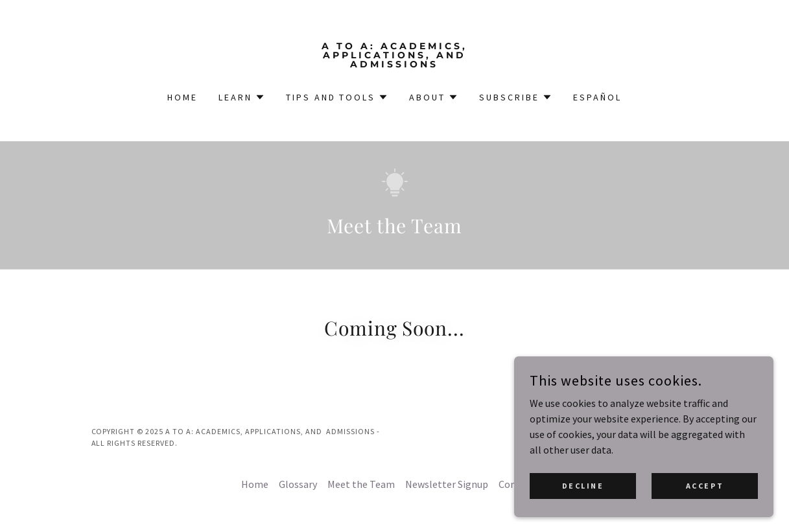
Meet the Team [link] (361, 484)
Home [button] (255, 484)
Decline (583, 486)
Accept (705, 486)
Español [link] (597, 97)
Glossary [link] (298, 484)
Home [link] (183, 97)
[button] (242, 97)
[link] (394, 64)
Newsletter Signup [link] (447, 484)
